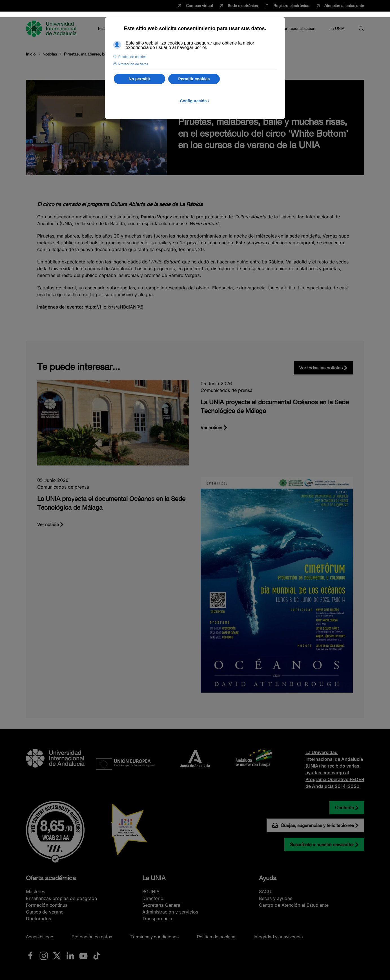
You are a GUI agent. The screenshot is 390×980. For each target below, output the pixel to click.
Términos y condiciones (155, 937)
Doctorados (38, 919)
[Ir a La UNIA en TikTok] (97, 955)
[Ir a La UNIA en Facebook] (30, 955)
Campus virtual (195, 6)
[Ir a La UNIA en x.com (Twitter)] (57, 955)
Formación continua (47, 905)
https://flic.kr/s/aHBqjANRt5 (114, 307)
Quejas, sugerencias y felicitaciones (313, 825)
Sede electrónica (238, 6)
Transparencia (157, 919)
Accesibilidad (40, 937)
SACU (265, 892)
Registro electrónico (287, 6)
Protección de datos (92, 937)
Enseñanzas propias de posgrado (62, 898)
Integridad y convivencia (278, 937)
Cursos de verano (45, 912)
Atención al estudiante (340, 6)
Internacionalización (297, 28)
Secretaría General (162, 905)
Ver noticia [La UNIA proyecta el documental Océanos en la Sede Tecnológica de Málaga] (211, 427)
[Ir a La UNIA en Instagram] (44, 955)
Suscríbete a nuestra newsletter (322, 844)
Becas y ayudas (276, 898)
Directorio (153, 898)
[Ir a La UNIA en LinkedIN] (70, 955)
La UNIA (154, 878)
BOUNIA (151, 892)
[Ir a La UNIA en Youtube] (83, 955)
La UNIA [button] (337, 28)
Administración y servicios (170, 912)
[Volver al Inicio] (52, 28)
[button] (361, 28)
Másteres (36, 892)
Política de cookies (216, 937)
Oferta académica (51, 878)
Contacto (344, 808)
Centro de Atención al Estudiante (294, 905)
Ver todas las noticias (321, 368)
